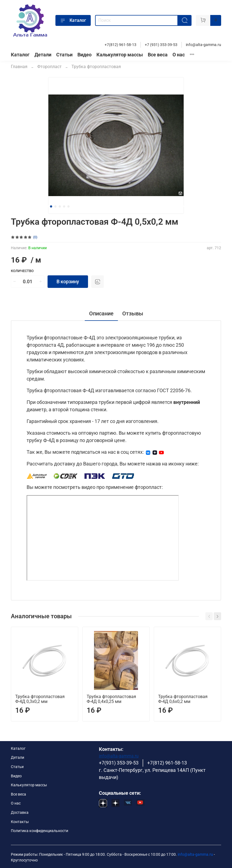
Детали (43, 55)
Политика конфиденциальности (40, 831)
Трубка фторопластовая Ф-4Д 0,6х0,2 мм (183, 699)
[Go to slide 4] (64, 206)
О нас (179, 55)
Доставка (20, 813)
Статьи (64, 55)
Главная (19, 67)
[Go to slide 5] (68, 206)
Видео (84, 55)
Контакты (20, 822)
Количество (22, 271)
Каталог (73, 20)
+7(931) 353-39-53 (119, 763)
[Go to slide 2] (55, 206)
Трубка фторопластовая (96, 67)
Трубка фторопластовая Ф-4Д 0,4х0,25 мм (111, 699)
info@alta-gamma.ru (203, 45)
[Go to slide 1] (51, 206)
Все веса (158, 55)
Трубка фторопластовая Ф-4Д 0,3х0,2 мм (40, 699)
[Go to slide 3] (60, 206)
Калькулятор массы (120, 55)
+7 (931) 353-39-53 (161, 45)
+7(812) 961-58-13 (120, 45)
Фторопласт (49, 67)
